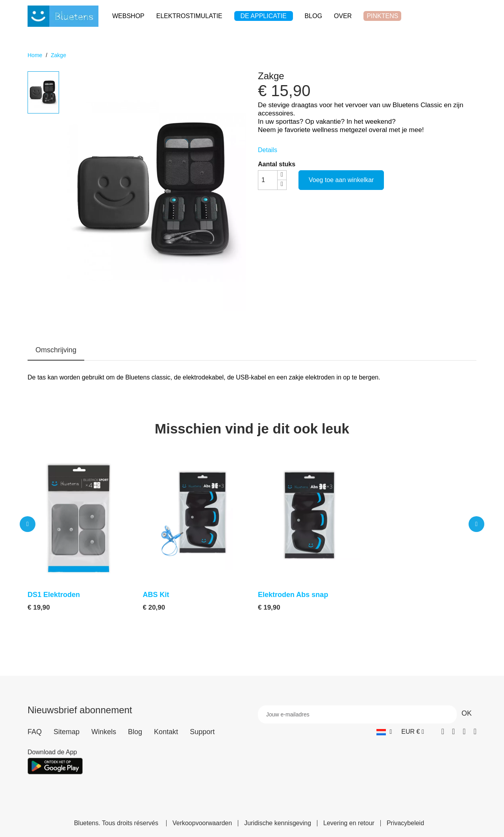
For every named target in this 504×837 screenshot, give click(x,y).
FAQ (35, 732)
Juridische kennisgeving (278, 823)
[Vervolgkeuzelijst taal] (384, 732)
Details (268, 150)
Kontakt (166, 732)
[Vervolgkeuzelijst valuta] (412, 732)
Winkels (104, 732)
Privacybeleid (405, 823)
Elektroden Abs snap (293, 595)
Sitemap (67, 732)
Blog (135, 732)
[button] (28, 524)
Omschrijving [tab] (56, 350)
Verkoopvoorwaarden (202, 823)
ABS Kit (156, 595)
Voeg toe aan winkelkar (341, 180)
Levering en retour (349, 823)
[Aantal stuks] (268, 180)
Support (202, 732)
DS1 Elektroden (54, 595)
